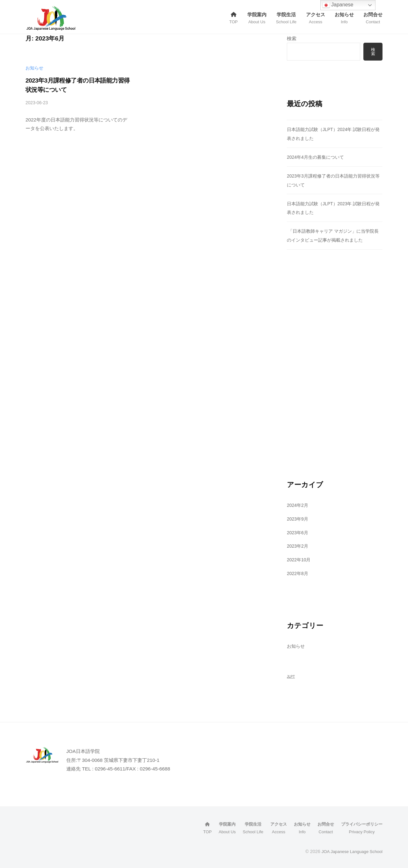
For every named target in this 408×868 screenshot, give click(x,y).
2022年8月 (299, 574)
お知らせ (34, 68)
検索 (292, 38)
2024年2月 (299, 506)
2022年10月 (300, 560)
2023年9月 (299, 519)
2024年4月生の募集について (318, 158)
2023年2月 (299, 547)
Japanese (338, 5)
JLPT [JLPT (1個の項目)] (291, 677)
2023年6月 (299, 533)
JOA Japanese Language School (349, 852)
